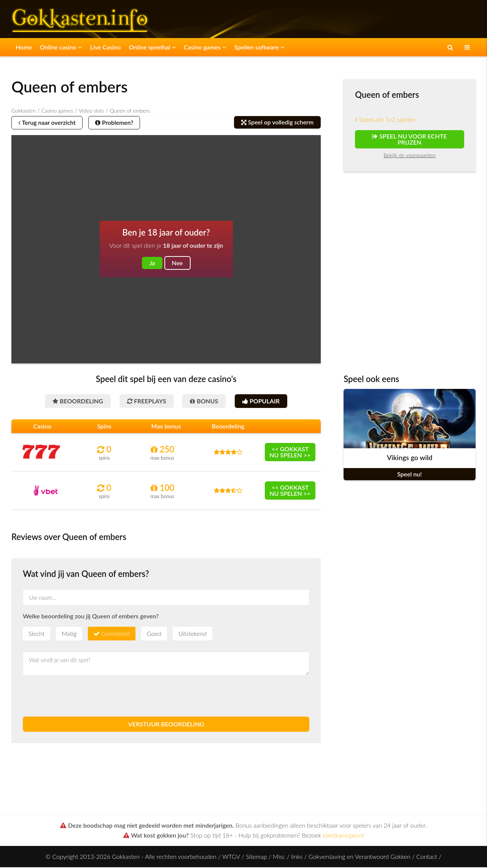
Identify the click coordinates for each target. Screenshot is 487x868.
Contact (427, 857)
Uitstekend (193, 634)
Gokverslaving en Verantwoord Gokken (360, 857)
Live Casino (104, 47)
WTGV (231, 857)
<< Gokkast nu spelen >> (290, 453)
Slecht (37, 634)
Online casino (60, 47)
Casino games (202, 47)
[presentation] (81, 697)
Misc (279, 857)
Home (23, 47)
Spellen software (256, 47)
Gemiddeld (115, 634)
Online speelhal (150, 47)
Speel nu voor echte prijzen (409, 139)
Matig (69, 634)
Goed (154, 634)
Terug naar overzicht (48, 123)
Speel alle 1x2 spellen (385, 119)
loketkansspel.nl (343, 836)
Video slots (91, 111)
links (297, 857)
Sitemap (256, 857)
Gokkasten (24, 111)
